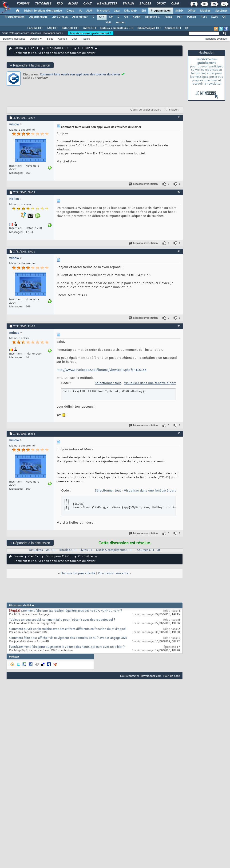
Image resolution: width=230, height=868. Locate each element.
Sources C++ (173, 28)
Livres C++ (90, 28)
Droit (161, 4)
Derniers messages (14, 39)
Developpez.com (151, 676)
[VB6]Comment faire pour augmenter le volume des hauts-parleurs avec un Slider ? (67, 647)
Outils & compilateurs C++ (117, 28)
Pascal (168, 17)
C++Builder (86, 48)
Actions (35, 39)
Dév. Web (130, 11)
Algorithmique (38, 17)
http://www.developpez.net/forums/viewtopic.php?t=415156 (101, 370)
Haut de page (172, 676)
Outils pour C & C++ (59, 48)
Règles (86, 39)
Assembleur (80, 17)
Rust (204, 17)
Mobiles (205, 11)
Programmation (161, 11)
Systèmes (221, 11)
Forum (18, 48)
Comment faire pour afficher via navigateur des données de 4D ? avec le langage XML (68, 638)
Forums (23, 4)
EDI (144, 11)
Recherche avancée (215, 39)
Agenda (62, 39)
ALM (89, 11)
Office (192, 11)
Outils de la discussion (145, 110)
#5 (179, 433)
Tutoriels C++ (70, 28)
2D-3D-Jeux (60, 17)
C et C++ (34, 48)
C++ (102, 17)
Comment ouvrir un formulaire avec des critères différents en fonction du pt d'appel (67, 629)
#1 (179, 117)
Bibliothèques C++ (149, 28)
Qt (224, 17)
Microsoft (103, 11)
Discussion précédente (78, 573)
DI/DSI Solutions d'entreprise (43, 11)
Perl (180, 17)
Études (145, 4)
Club (175, 4)
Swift (214, 17)
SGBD (179, 11)
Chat (87, 4)
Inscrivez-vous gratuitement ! (91, 33)
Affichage (171, 110)
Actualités (36, 550)
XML (108, 23)
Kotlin (136, 17)
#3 (179, 251)
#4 (179, 326)
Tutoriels (43, 4)
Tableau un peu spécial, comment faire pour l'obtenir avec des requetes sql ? (62, 620)
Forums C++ (35, 28)
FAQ (59, 4)
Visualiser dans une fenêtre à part (150, 383)
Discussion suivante (113, 573)
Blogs (73, 4)
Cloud (70, 11)
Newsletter (107, 4)
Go (126, 17)
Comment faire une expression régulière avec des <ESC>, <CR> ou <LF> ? (71, 611)
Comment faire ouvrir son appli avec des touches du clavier (80, 74)
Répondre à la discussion (30, 65)
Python (191, 17)
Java (117, 11)
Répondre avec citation (143, 184)
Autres (120, 23)
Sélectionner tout (108, 383)
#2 (179, 192)
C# (111, 17)
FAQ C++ (52, 28)
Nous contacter (130, 676)
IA (80, 11)
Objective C (152, 17)
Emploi (128, 4)
